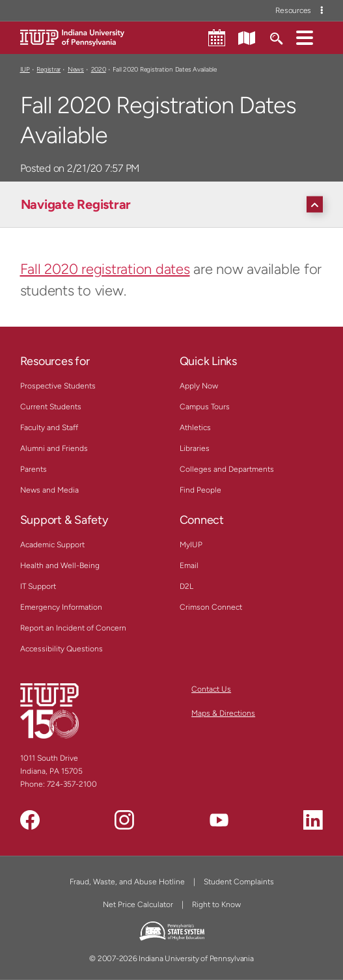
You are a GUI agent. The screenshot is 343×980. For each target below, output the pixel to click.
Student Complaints (239, 882)
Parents (34, 469)
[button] (305, 37)
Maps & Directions (223, 713)
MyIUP (191, 545)
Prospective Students (58, 386)
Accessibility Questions (62, 649)
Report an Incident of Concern (73, 628)
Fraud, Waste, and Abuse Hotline (127, 882)
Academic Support (52, 545)
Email (189, 565)
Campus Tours (205, 407)
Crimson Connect (211, 607)
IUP (25, 69)
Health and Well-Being (60, 565)
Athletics (195, 428)
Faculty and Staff (49, 428)
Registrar (48, 69)
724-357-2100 (72, 784)
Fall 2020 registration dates (105, 269)
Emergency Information (61, 607)
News (76, 69)
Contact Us (211, 689)
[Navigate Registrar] (175, 204)
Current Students (51, 407)
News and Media (49, 490)
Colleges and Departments (227, 469)
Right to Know (216, 905)
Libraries (195, 448)
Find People (200, 490)
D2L (186, 586)
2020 (99, 69)
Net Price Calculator (138, 905)
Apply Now (199, 386)
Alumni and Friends (54, 448)
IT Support (38, 586)
